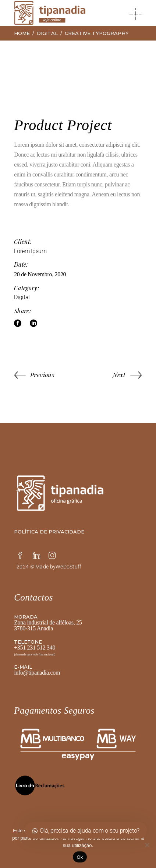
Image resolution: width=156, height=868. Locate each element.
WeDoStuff (69, 567)
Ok (80, 857)
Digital (22, 297)
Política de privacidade (49, 532)
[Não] (147, 845)
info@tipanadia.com (37, 673)
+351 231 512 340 (35, 647)
